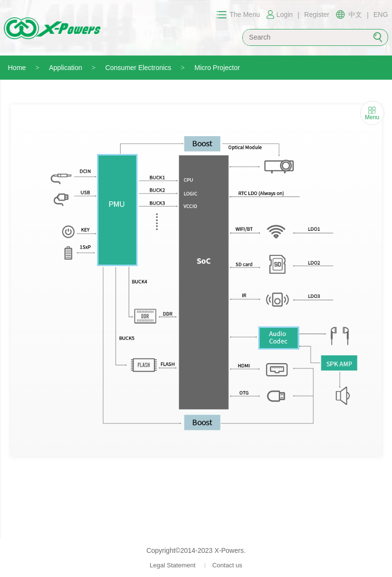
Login (284, 14)
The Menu (245, 14)
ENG (381, 14)
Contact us (227, 565)
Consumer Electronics (138, 68)
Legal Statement (173, 565)
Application (66, 68)
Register (317, 14)
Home (17, 68)
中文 (355, 14)
